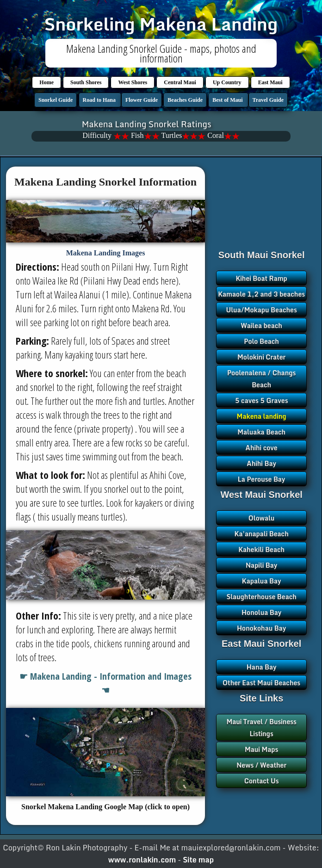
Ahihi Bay (261, 463)
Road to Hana (100, 100)
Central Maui (180, 82)
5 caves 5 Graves (262, 400)
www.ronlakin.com (142, 860)
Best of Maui (228, 100)
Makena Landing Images (106, 253)
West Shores (133, 82)
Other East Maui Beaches (261, 683)
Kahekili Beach (261, 549)
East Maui (270, 82)
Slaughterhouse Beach (261, 597)
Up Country (227, 82)
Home (46, 82)
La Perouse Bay (262, 479)
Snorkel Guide (56, 100)
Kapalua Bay (262, 581)
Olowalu (262, 518)
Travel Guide (268, 100)
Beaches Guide (185, 100)
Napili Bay (261, 565)
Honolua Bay (261, 612)
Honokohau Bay (261, 628)
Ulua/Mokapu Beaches (262, 310)
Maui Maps (261, 749)
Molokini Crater (261, 357)
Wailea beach (261, 325)
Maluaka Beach (261, 432)
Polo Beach (261, 341)
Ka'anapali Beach (262, 534)
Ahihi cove (262, 448)
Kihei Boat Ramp (261, 278)
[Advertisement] (261, 215)
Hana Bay (262, 667)
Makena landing (262, 416)
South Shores (86, 82)
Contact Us (262, 781)
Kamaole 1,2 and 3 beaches (261, 294)
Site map (198, 860)
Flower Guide (142, 100)
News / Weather (261, 765)
